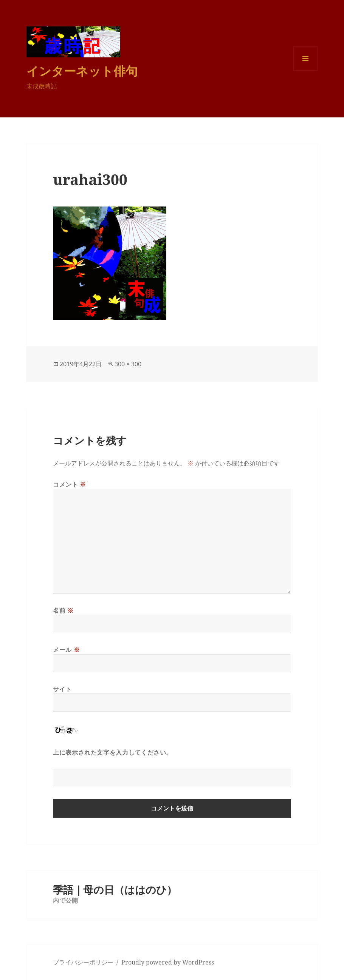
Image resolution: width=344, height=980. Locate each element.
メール (66, 650)
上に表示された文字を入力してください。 (113, 752)
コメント (70, 484)
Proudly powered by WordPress (168, 962)
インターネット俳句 (82, 71)
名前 (63, 610)
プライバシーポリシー (83, 962)
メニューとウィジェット (305, 70)
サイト (62, 689)
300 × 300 (128, 364)
